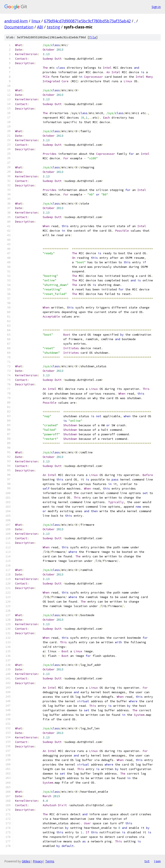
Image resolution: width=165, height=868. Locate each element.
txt (147, 861)
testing (53, 27)
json (157, 861)
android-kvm (16, 21)
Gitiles (26, 861)
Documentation (19, 27)
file (93, 37)
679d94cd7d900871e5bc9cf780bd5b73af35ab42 (87, 21)
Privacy (38, 861)
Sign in (156, 7)
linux (36, 21)
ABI (40, 27)
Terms (50, 861)
